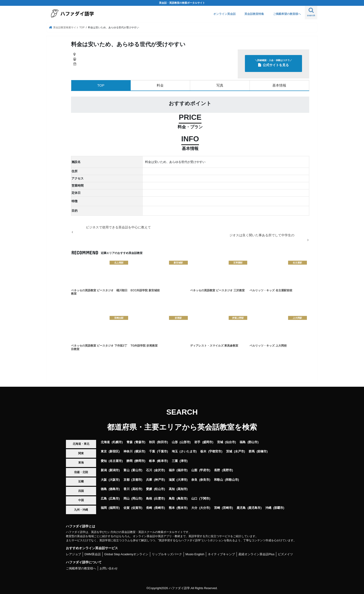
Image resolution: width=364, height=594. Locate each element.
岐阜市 (162, 461)
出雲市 (159, 498)
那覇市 (279, 508)
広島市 (114, 498)
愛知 (104, 461)
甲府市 (205, 470)
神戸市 (159, 480)
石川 (149, 470)
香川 (127, 489)
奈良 (194, 480)
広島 (104, 498)
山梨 (194, 470)
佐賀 (127, 508)
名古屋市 (116, 461)
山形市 (185, 442)
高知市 (182, 489)
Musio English (195, 554)
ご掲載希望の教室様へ (287, 14)
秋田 (152, 442)
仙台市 (230, 442)
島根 (149, 498)
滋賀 (172, 480)
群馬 (252, 451)
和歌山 (219, 480)
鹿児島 (241, 508)
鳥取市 (182, 498)
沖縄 (268, 508)
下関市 (205, 498)
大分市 (205, 508)
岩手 (197, 442)
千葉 (152, 451)
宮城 (220, 442)
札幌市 (117, 442)
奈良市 (205, 480)
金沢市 (159, 470)
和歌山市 (232, 480)
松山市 (159, 489)
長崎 (149, 508)
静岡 (130, 461)
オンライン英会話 (224, 14)
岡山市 (137, 498)
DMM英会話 (93, 554)
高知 (172, 489)
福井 (172, 470)
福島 (243, 442)
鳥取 (172, 498)
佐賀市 (137, 508)
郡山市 (253, 442)
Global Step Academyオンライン (126, 554)
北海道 (105, 442)
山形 (175, 442)
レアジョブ (73, 554)
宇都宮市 (215, 451)
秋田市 (162, 442)
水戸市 (239, 451)
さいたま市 (188, 451)
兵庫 (149, 480)
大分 (194, 508)
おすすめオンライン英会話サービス (92, 548)
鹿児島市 (254, 508)
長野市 (227, 470)
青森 (130, 442)
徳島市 (114, 489)
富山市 (137, 470)
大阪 (104, 480)
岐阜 (152, 461)
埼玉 (175, 451)
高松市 (137, 489)
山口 (194, 498)
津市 (184, 461)
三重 (175, 461)
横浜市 (140, 451)
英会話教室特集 (254, 14)
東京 (104, 451)
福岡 (104, 508)
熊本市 (182, 508)
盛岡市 (208, 442)
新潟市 (114, 470)
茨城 (229, 451)
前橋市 (262, 451)
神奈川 (128, 451)
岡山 (127, 498)
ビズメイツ (285, 554)
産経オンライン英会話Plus (256, 554)
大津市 (182, 480)
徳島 (104, 489)
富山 (127, 470)
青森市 (140, 442)
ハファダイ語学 (179, 588)
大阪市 (114, 480)
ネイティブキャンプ (221, 554)
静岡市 (140, 461)
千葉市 (162, 451)
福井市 (182, 470)
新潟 (104, 470)
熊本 (172, 508)
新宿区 (114, 451)
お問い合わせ (109, 568)
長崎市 (159, 508)
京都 (127, 480)
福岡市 (114, 508)
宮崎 (217, 508)
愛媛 (149, 489)
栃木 (203, 451)
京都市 (137, 480)
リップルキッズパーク (167, 554)
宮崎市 (227, 508)
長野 (217, 470)
